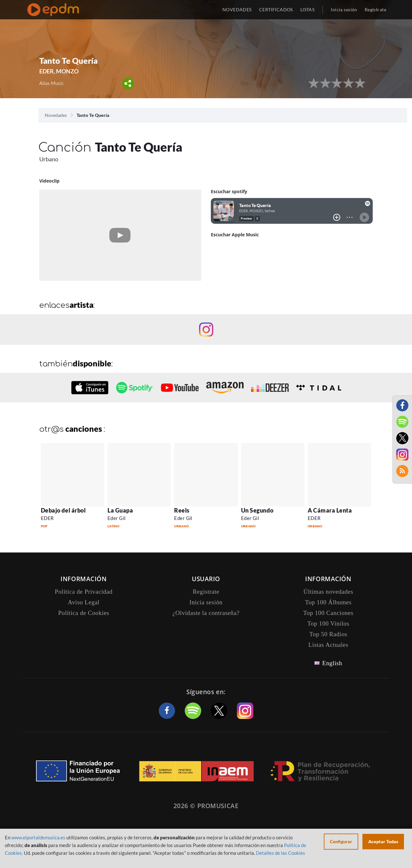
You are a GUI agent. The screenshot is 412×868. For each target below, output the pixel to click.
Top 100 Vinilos (328, 623)
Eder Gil (117, 518)
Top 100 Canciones (328, 613)
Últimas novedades (328, 592)
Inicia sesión (344, 9)
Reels (182, 510)
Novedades (56, 115)
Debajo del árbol (63, 510)
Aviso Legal (84, 602)
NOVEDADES (237, 9)
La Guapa (120, 510)
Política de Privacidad (84, 592)
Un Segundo (257, 510)
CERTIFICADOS (276, 9)
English (332, 663)
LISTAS (308, 9)
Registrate (206, 592)
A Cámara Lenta (330, 510)
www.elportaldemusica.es (38, 837)
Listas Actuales (328, 645)
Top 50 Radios (328, 634)
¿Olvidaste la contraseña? (206, 613)
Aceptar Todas (383, 841)
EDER (47, 518)
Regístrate (375, 9)
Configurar (341, 841)
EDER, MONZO (59, 71)
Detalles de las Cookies (281, 853)
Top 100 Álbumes (328, 602)
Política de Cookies (84, 613)
